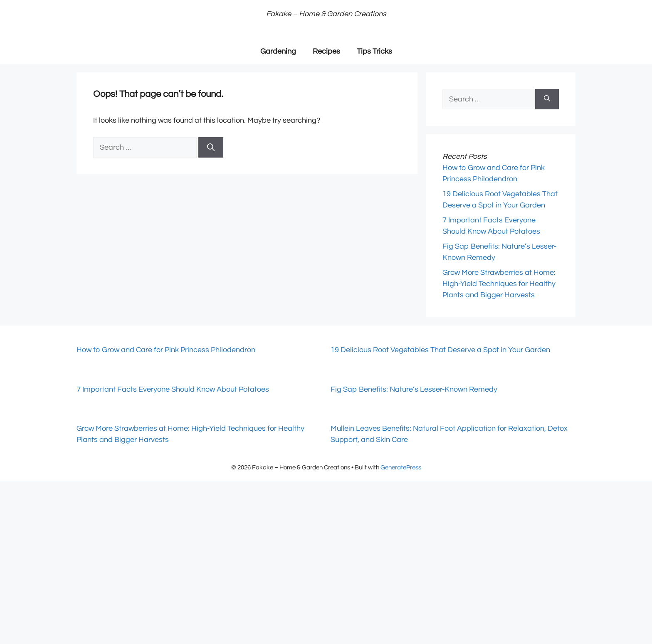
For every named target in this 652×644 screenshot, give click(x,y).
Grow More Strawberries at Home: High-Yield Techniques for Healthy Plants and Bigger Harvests (499, 284)
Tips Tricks (374, 51)
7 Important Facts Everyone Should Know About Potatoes (173, 389)
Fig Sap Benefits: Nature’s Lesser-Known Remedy (414, 389)
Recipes (326, 51)
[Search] (211, 147)
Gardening (278, 51)
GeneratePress (401, 468)
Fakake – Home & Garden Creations (326, 14)
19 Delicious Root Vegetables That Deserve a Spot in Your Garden (440, 350)
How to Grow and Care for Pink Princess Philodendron (166, 350)
